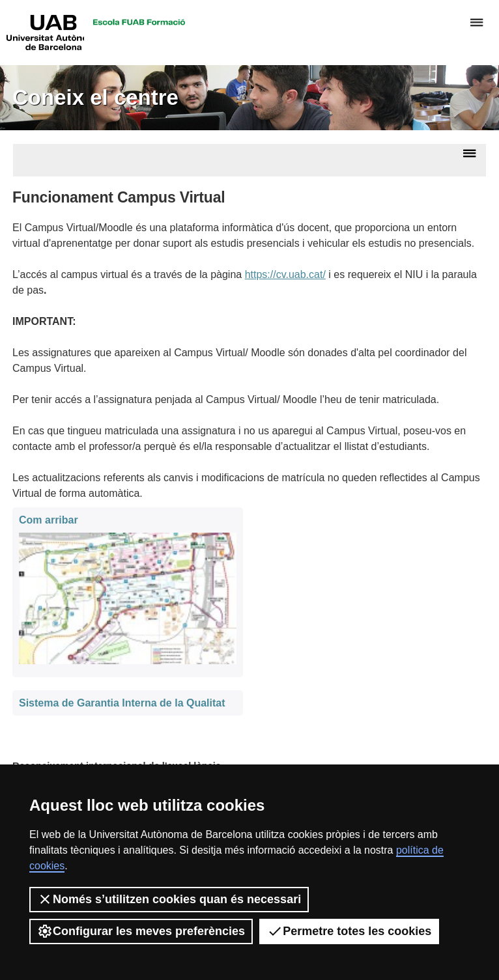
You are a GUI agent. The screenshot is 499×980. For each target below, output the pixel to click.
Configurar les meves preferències (141, 931)
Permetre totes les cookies (349, 931)
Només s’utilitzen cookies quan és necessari (169, 899)
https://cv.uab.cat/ (285, 274)
